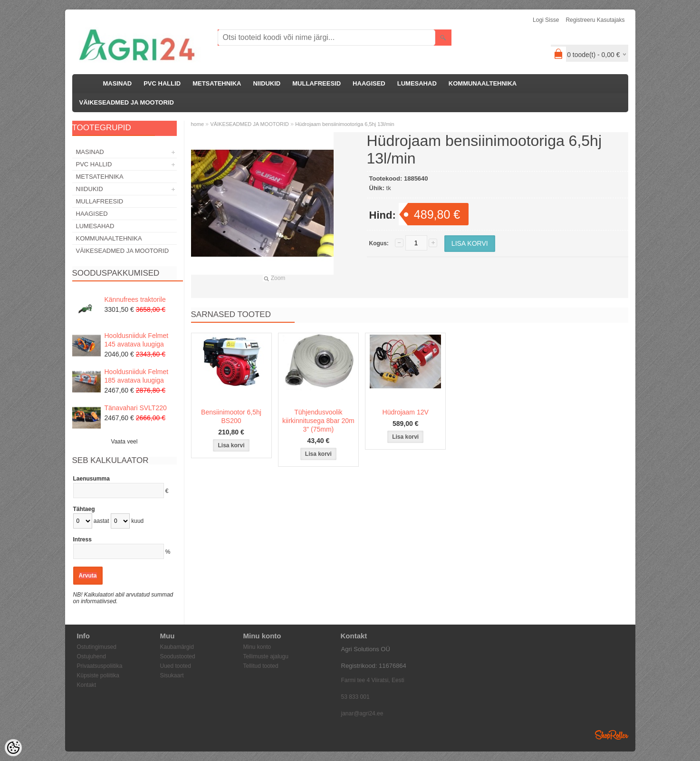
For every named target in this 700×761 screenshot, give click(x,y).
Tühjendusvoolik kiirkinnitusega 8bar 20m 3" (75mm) (318, 421)
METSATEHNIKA (217, 83)
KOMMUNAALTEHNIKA (483, 83)
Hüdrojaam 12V (406, 412)
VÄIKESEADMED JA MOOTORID (127, 102)
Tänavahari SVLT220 (136, 408)
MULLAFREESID (316, 83)
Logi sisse (546, 20)
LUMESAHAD (417, 83)
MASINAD (118, 83)
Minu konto (257, 647)
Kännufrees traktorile (135, 299)
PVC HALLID (162, 83)
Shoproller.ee (612, 735)
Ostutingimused (97, 647)
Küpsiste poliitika (98, 675)
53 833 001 (355, 697)
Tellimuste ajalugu (266, 656)
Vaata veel (125, 442)
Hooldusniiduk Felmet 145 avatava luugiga (137, 340)
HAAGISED (369, 83)
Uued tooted (176, 666)
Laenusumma (91, 479)
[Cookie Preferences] (13, 748)
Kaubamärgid (177, 647)
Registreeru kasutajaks (595, 20)
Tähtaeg (84, 509)
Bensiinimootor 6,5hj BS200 (231, 416)
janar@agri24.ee (362, 713)
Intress (82, 539)
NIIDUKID (267, 83)
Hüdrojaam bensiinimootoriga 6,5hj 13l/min (345, 124)
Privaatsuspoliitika (100, 666)
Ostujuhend (91, 656)
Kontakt (87, 685)
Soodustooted (178, 656)
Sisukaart (172, 675)
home (198, 124)
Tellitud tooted (261, 666)
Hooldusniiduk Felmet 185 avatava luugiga (137, 376)
